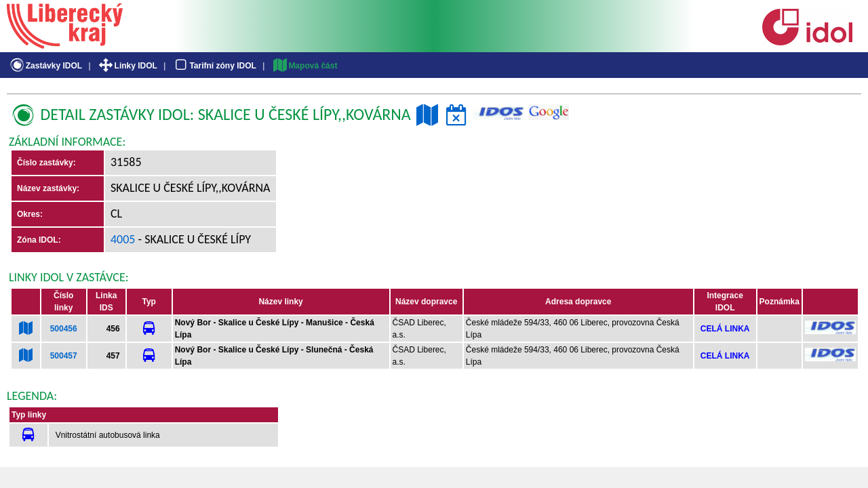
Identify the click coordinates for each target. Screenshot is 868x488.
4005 (123, 239)
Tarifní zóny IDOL (214, 66)
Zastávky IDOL (45, 66)
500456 (64, 329)
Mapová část (304, 66)
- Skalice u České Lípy (194, 239)
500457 (64, 356)
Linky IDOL (127, 66)
